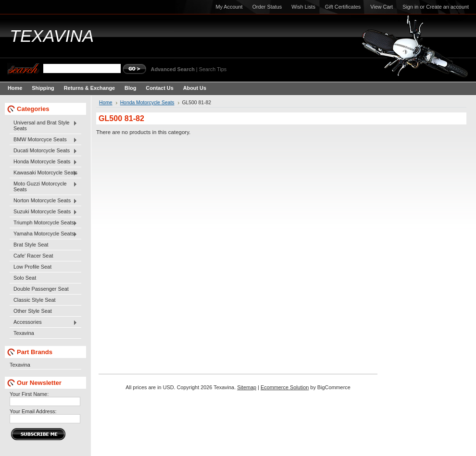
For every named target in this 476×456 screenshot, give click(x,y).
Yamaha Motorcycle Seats (44, 234)
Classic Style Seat (35, 300)
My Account (229, 7)
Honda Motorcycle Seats (44, 162)
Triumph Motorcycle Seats (44, 223)
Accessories (44, 322)
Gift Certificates (343, 7)
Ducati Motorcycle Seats (44, 151)
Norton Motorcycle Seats (44, 201)
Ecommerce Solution (285, 387)
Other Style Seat (33, 311)
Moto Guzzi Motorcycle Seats (44, 186)
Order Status (267, 7)
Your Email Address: (33, 411)
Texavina (24, 333)
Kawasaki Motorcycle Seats (44, 173)
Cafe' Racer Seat (33, 256)
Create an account (447, 7)
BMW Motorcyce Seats (44, 140)
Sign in (410, 7)
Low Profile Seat (32, 267)
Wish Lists (303, 7)
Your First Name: (29, 394)
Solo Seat (25, 278)
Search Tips (213, 69)
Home (106, 103)
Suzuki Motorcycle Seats (44, 212)
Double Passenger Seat (41, 289)
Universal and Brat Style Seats (44, 125)
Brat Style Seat (31, 245)
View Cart (382, 7)
